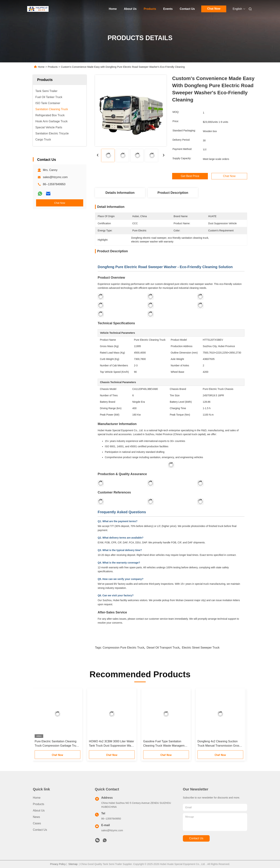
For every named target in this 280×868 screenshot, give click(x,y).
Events (168, 9)
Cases (37, 823)
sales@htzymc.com (55, 177)
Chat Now (214, 9)
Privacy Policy (58, 864)
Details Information (120, 193)
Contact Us (187, 9)
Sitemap (73, 864)
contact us (196, 838)
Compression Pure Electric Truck (123, 648)
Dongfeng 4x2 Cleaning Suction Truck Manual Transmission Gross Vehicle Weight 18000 (219, 744)
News (36, 817)
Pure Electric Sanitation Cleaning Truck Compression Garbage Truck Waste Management (57, 744)
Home (113, 9)
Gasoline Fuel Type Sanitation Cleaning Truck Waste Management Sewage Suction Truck (166, 744)
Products (150, 9)
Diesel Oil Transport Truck (163, 648)
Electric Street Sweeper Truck (201, 648)
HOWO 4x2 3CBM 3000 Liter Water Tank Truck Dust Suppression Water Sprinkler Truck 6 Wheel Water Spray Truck (112, 744)
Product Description (173, 193)
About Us (130, 9)
